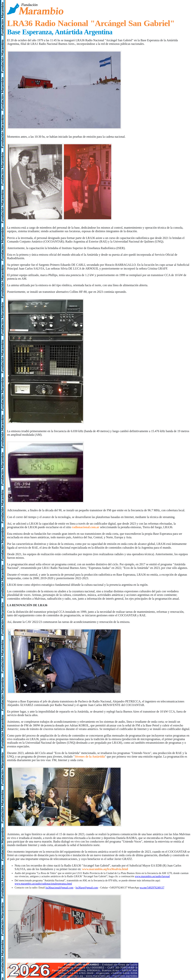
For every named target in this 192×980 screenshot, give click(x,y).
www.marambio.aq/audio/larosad (152, 876)
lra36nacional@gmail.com (59, 888)
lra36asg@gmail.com (87, 888)
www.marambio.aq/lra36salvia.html (105, 869)
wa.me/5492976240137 (152, 888)
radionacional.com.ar (86, 527)
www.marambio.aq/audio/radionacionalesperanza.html (43, 884)
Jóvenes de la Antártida (90, 757)
